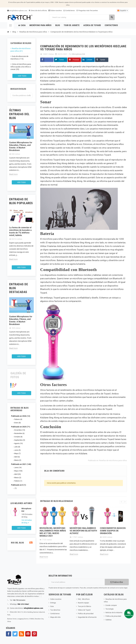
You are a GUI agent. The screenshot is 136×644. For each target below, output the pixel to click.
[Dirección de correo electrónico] (77, 582)
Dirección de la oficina (38, 10)
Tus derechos (55, 610)
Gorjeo (15, 634)
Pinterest (76, 60)
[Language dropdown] (122, 11)
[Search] (82, 17)
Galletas (109, 620)
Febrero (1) (18, 481)
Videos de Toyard (84, 610)
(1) (15, 488)
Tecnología (109, 609)
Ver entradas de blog (27, 521)
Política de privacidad (86, 614)
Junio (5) (17, 450)
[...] (40, 596)
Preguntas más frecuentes (87, 10)
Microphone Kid (26, 510)
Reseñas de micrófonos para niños (113, 460)
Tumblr (103, 60)
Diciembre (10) (20, 430)
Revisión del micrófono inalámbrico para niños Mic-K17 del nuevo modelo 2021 (53, 532)
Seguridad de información (87, 617)
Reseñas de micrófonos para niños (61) (20, 50)
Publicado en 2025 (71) (21, 427)
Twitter (61, 60)
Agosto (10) (18, 443)
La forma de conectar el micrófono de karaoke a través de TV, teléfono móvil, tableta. (20, 231)
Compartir (47, 60)
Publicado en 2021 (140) (21, 464)
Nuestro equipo (83, 603)
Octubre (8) (18, 437)
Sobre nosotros (55, 10)
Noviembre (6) (19, 433)
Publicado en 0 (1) (19, 485)
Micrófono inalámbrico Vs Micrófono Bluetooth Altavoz (83, 531)
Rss (21, 634)
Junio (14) (18, 467)
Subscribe (117, 582)
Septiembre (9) (20, 440)
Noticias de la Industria (114, 613)
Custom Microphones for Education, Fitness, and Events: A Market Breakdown (21, 146)
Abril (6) (17, 457)
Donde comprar (111, 605)
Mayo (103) (18, 471)
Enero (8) (18, 423)
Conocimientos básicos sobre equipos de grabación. (113, 531)
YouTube (28, 634)
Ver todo (22, 76)
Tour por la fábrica (84, 606)
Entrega (53, 603)
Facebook (9, 634)
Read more (13, 174)
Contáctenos (69, 10)
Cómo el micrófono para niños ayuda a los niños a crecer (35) (21, 67)
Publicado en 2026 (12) (21, 416)
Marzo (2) (18, 460)
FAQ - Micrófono (84, 599)
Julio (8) (17, 447)
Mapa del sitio (55, 617)
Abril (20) (18, 474)
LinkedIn (89, 60)
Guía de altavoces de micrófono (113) (19, 58)
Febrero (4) (18, 419)
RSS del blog (21, 543)
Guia (52, 606)
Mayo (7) (17, 453)
